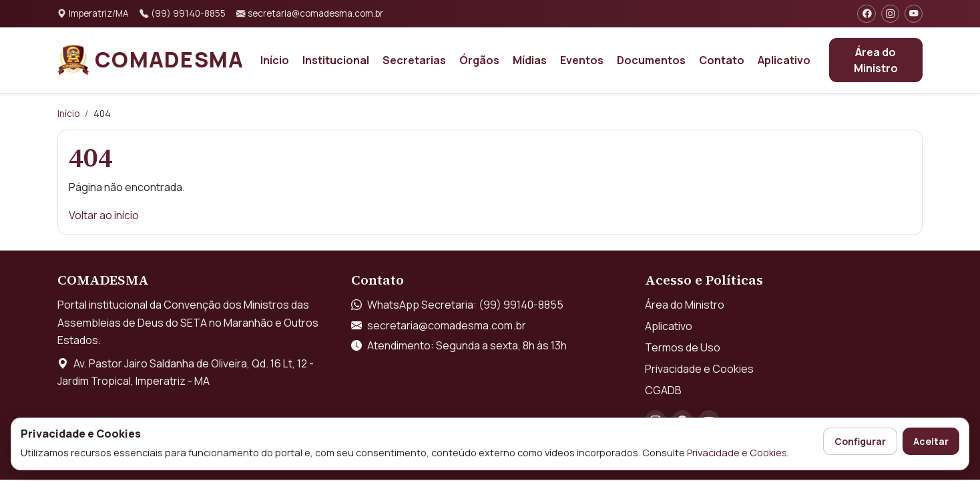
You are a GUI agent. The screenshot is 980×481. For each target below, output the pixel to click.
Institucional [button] (336, 60)
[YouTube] (914, 14)
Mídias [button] (530, 60)
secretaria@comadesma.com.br (447, 325)
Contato (722, 60)
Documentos (651, 60)
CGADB (663, 390)
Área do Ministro (876, 60)
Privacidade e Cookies (737, 452)
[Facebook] (866, 14)
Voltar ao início (104, 215)
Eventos (582, 60)
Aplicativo (784, 60)
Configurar (860, 441)
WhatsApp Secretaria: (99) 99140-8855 (465, 305)
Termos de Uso (683, 347)
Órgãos (479, 60)
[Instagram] (890, 14)
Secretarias (414, 60)
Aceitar (931, 441)
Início (275, 60)
